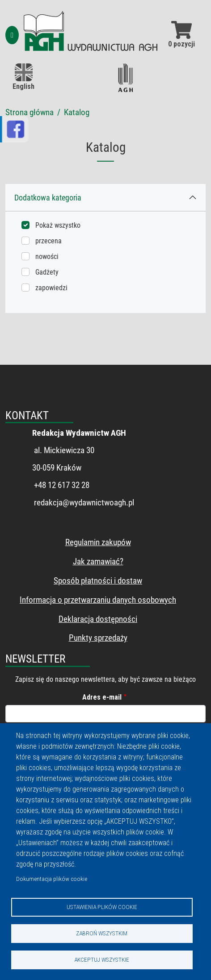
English (23, 77)
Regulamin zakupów (98, 542)
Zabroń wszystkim (102, 933)
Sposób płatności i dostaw (98, 581)
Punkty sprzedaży (98, 638)
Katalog (77, 112)
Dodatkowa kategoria (48, 198)
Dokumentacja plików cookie (52, 879)
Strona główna (30, 112)
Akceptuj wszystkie (102, 959)
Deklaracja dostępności (98, 619)
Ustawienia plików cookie (102, 907)
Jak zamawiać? (98, 561)
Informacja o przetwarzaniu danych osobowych (98, 600)
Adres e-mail (102, 697)
